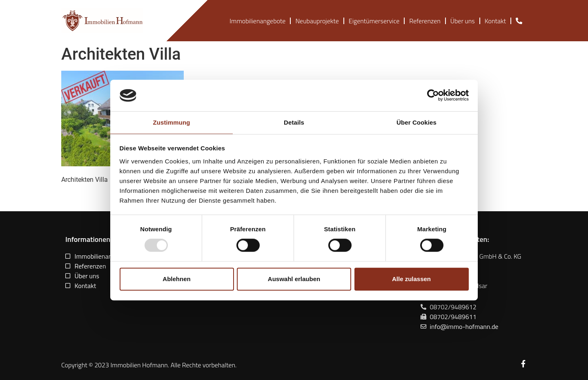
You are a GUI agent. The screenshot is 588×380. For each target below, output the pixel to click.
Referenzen (425, 21)
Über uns (463, 21)
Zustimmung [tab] (172, 122)
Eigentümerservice (374, 21)
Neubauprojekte (317, 21)
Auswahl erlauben (294, 279)
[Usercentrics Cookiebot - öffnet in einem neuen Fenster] (433, 96)
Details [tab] (294, 122)
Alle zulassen (411, 279)
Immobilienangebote (257, 21)
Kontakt (495, 21)
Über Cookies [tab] (416, 122)
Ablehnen (176, 279)
